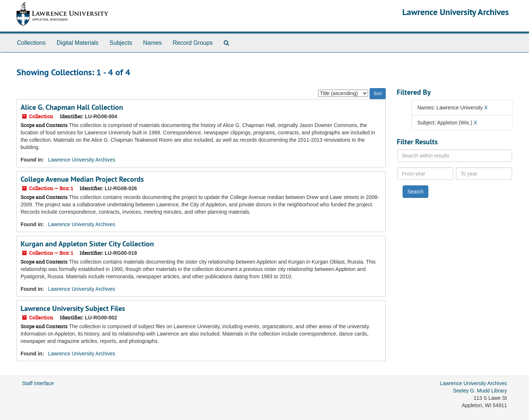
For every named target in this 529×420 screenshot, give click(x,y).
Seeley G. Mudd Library (480, 391)
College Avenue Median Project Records (82, 179)
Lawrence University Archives (456, 12)
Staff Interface (38, 383)
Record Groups (193, 43)
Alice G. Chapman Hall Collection (72, 107)
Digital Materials (78, 43)
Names (152, 43)
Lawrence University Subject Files (73, 308)
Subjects (121, 43)
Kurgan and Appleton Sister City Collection (87, 244)
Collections (31, 43)
